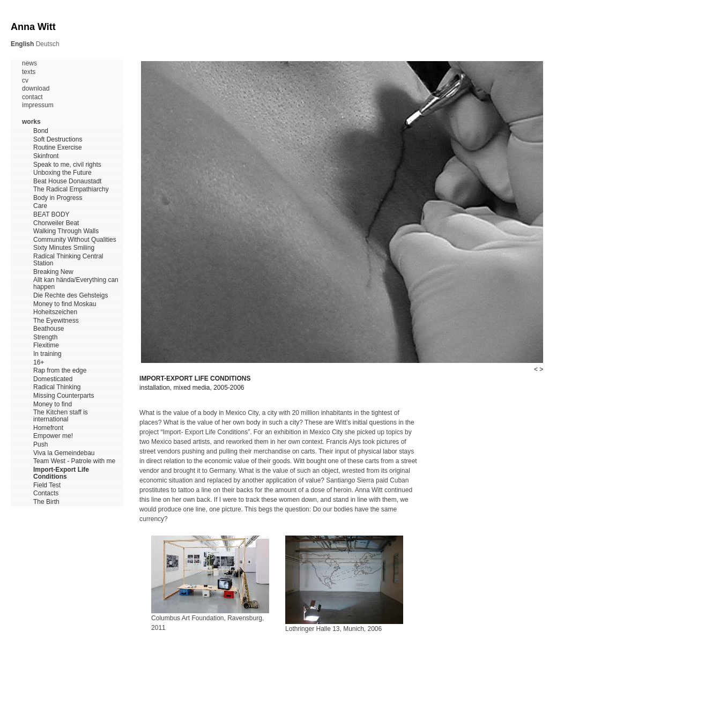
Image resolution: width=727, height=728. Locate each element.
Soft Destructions (58, 140)
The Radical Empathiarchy (71, 190)
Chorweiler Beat (56, 223)
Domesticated (53, 379)
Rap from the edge (60, 371)
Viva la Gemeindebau (64, 453)
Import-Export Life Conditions (61, 473)
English (22, 44)
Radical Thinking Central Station (68, 260)
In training (47, 354)
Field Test (47, 485)
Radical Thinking (57, 387)
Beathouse (49, 329)
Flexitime (46, 346)
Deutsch (48, 44)
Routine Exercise (58, 148)
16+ (39, 363)
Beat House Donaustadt (67, 181)
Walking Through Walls (66, 231)
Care (40, 206)
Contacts (46, 493)
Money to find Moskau (65, 304)
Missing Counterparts (64, 396)
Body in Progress (58, 198)
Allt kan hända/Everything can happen (76, 284)
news (29, 64)
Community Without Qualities (75, 240)
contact (32, 97)
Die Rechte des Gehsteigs (71, 296)
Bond (41, 131)
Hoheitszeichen (55, 312)
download (36, 89)
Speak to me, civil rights (67, 165)
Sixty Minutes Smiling (64, 248)
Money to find (53, 404)
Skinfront (46, 156)
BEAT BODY (51, 215)
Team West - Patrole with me (74, 461)
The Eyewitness (56, 321)
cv (25, 81)
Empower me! (53, 436)
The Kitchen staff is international (61, 416)
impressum (38, 105)
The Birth (46, 502)
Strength (45, 337)
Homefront (48, 428)
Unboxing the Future (62, 173)
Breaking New (53, 272)
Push (40, 445)
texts (29, 72)
